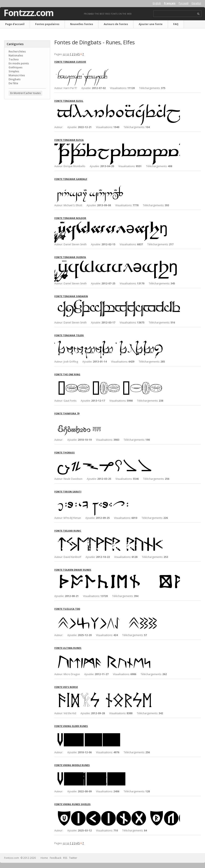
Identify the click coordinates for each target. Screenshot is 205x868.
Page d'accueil (15, 24)
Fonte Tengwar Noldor (70, 218)
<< (64, 54)
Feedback (56, 858)
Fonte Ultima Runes (68, 648)
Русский (184, 3)
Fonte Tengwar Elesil (69, 101)
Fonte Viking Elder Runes (71, 726)
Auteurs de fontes (116, 24)
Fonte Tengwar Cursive (70, 62)
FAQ (176, 24)
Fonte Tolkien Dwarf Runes (73, 570)
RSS (65, 858)
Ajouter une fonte (151, 24)
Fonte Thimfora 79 (67, 413)
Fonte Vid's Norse (66, 687)
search (198, 14)
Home (44, 858)
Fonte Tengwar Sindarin (71, 296)
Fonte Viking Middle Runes (72, 765)
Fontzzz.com (29, 13)
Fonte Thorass (65, 452)
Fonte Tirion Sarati (68, 492)
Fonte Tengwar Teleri (69, 335)
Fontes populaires (47, 24)
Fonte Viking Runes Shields (72, 804)
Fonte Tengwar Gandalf (71, 179)
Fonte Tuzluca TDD (67, 609)
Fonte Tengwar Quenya (70, 257)
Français (170, 3)
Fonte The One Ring (67, 374)
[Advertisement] (27, 128)
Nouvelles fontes (82, 24)
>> (68, 54)
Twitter (73, 858)
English (157, 3)
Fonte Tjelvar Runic (68, 531)
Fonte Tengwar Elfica (69, 140)
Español (196, 3)
